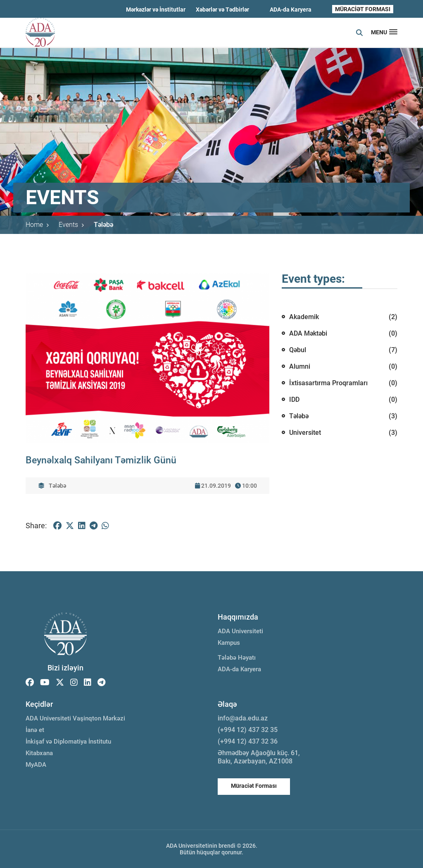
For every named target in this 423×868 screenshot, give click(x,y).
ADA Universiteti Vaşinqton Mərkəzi (75, 718)
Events (71, 225)
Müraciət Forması (254, 786)
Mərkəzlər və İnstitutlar (156, 10)
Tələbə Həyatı (237, 658)
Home (37, 225)
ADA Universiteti (240, 631)
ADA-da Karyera (291, 10)
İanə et (35, 730)
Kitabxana (39, 753)
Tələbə (103, 225)
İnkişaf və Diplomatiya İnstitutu (68, 742)
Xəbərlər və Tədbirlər (222, 10)
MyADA (36, 765)
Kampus (229, 643)
